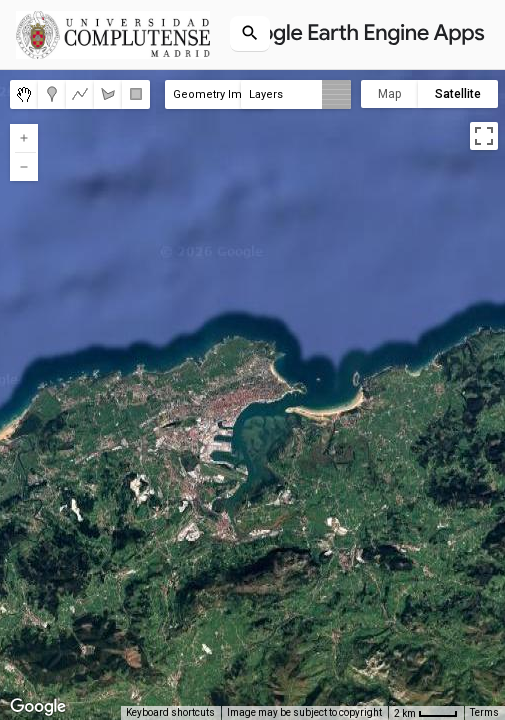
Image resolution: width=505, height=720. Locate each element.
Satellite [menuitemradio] (458, 94)
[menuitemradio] (24, 94)
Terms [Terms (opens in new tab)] (484, 712)
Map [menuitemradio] (389, 94)
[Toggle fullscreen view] (484, 136)
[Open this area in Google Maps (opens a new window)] (38, 707)
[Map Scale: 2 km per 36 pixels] (426, 713)
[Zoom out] (24, 167)
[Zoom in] (24, 138)
